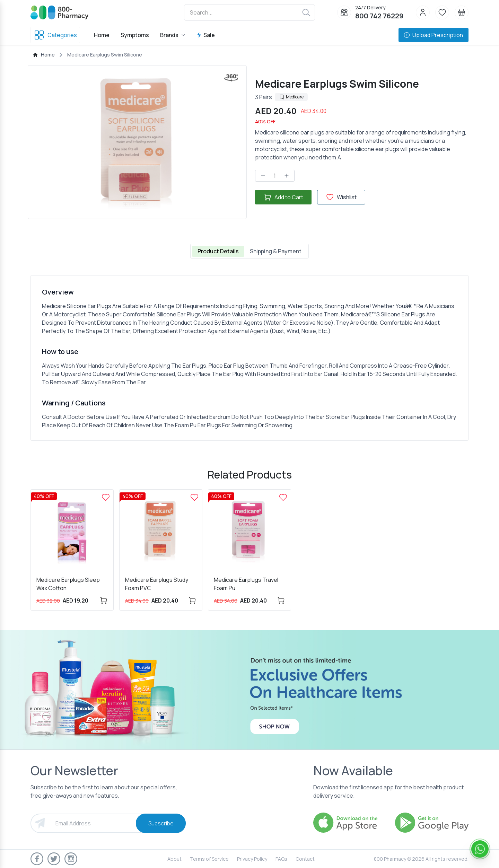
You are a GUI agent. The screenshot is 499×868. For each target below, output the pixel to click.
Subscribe (161, 823)
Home (102, 35)
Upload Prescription (434, 35)
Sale (206, 35)
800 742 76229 (379, 16)
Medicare (291, 97)
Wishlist (341, 197)
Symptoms (135, 35)
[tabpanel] (249, 358)
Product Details (218, 251)
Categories (55, 35)
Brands (173, 35)
